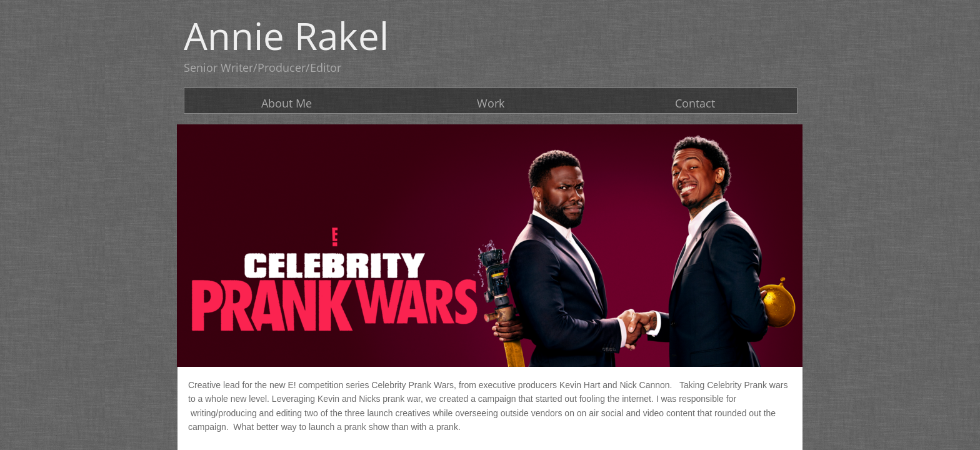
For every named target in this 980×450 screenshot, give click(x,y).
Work (491, 103)
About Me (287, 103)
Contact (695, 103)
